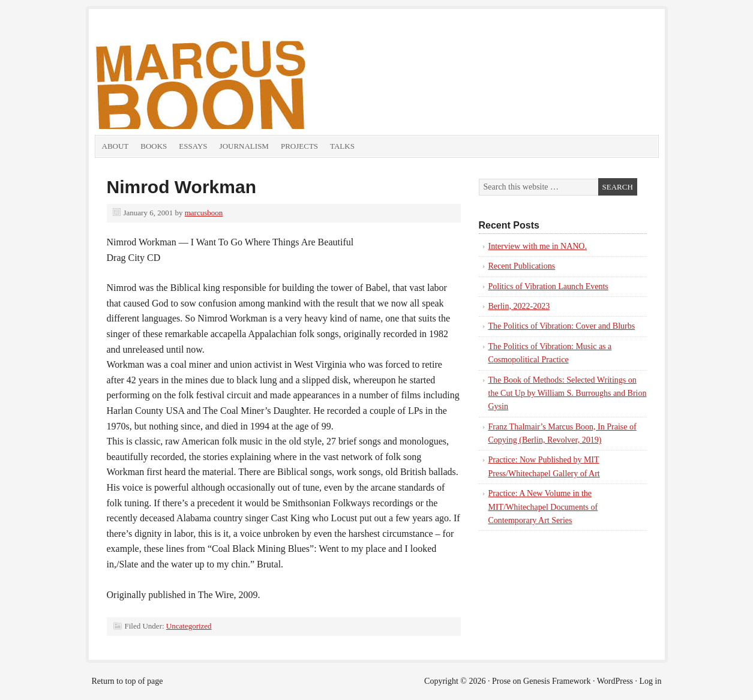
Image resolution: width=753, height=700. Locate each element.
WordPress (615, 681)
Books (154, 146)
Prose (501, 681)
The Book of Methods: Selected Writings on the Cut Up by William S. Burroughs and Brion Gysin (568, 393)
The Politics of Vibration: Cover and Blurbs (562, 326)
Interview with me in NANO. (538, 246)
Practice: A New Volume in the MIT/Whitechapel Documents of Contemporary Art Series (543, 507)
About (115, 146)
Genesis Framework (557, 681)
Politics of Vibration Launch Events (548, 286)
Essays (193, 146)
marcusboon (204, 213)
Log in (651, 681)
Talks (342, 146)
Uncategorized (189, 626)
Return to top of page (127, 681)
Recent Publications (522, 266)
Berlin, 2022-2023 (519, 306)
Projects (299, 146)
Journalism (244, 146)
